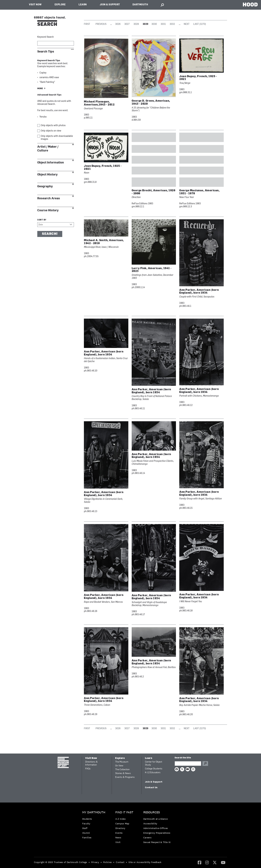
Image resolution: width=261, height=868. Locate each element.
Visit (118, 842)
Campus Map (122, 824)
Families (87, 838)
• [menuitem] (89, 862)
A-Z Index (121, 819)
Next (187, 24)
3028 (136, 24)
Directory (120, 828)
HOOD (250, 4)
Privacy (95, 862)
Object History (47, 175)
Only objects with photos (53, 126)
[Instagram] (207, 862)
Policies (107, 862)
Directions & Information (91, 763)
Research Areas (49, 198)
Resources (152, 812)
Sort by (42, 220)
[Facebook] (199, 862)
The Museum (122, 762)
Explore (60, 5)
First (87, 24)
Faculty (86, 824)
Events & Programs (125, 777)
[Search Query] (188, 764)
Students (87, 819)
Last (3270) (200, 24)
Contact (120, 862)
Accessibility (150, 824)
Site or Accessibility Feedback (145, 862)
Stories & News (123, 773)
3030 (154, 24)
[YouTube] (223, 862)
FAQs (88, 769)
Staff (85, 828)
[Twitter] (215, 862)
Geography (45, 186)
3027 (127, 24)
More (40, 89)
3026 (118, 24)
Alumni (86, 833)
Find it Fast (124, 812)
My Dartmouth (94, 812)
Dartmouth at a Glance (155, 819)
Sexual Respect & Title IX (157, 842)
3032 (172, 24)
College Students (154, 769)
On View (119, 766)
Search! (50, 234)
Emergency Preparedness (157, 833)
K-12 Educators (153, 773)
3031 (163, 24)
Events (119, 833)
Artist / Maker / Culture (48, 149)
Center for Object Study (154, 763)
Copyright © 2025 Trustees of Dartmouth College (61, 862)
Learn (83, 5)
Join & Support (110, 5)
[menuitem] (95, 826)
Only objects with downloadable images (57, 138)
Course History (48, 210)
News (118, 838)
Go (205, 764)
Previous (101, 24)
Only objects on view (51, 131)
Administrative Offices (156, 828)
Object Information (51, 163)
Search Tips (46, 52)
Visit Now (35, 5)
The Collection (122, 770)
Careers (147, 838)
